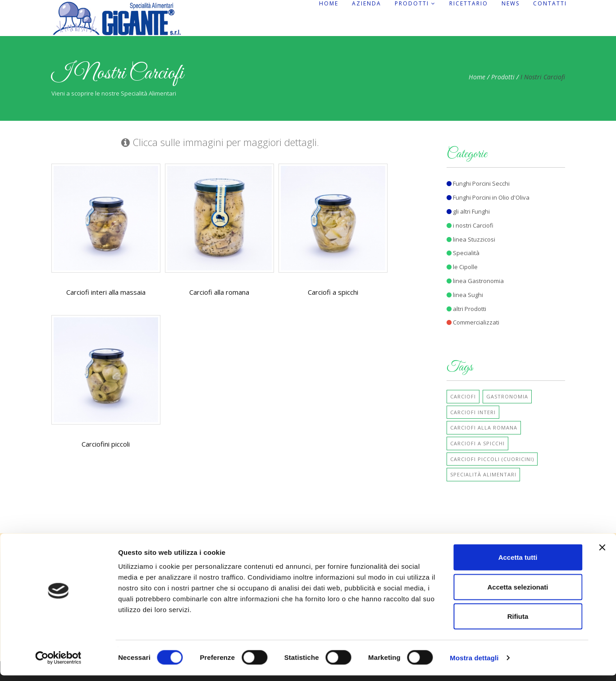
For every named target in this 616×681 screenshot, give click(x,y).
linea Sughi (465, 295)
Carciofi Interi (473, 412)
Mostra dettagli (474, 663)
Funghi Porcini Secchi (478, 183)
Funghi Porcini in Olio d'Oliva (488, 197)
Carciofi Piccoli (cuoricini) (492, 459)
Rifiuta (518, 622)
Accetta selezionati (518, 592)
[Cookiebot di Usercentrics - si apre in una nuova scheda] (58, 663)
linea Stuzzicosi (471, 239)
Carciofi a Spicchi (477, 443)
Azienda (367, 4)
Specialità (463, 253)
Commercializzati (473, 322)
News (511, 4)
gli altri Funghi (468, 211)
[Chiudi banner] (602, 553)
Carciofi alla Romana (484, 427)
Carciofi (463, 396)
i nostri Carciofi (470, 225)
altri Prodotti (466, 309)
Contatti (550, 4)
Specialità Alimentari (483, 474)
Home (329, 4)
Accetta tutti (518, 563)
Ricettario (469, 4)
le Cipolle (462, 267)
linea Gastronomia (475, 281)
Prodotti (415, 4)
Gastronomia (507, 396)
